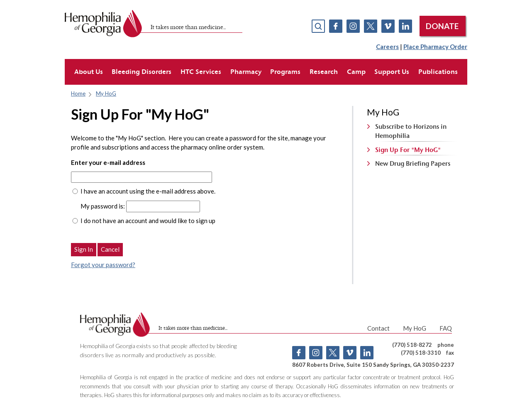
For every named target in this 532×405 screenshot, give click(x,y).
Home (78, 93)
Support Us (392, 71)
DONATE (442, 26)
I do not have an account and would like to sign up (148, 221)
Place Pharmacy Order (435, 47)
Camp (356, 71)
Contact (378, 328)
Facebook (336, 26)
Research (324, 71)
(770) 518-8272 (412, 345)
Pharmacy (246, 71)
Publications (438, 71)
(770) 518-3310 (421, 353)
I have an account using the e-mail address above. (148, 191)
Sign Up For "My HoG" (408, 150)
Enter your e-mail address (108, 162)
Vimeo (388, 26)
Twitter (371, 26)
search (318, 26)
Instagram (353, 26)
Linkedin (405, 26)
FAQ (446, 328)
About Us (89, 71)
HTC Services (201, 71)
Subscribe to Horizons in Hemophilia (411, 131)
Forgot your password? (103, 265)
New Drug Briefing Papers (413, 163)
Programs (285, 71)
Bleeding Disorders (142, 71)
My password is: (103, 206)
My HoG (106, 93)
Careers (387, 47)
